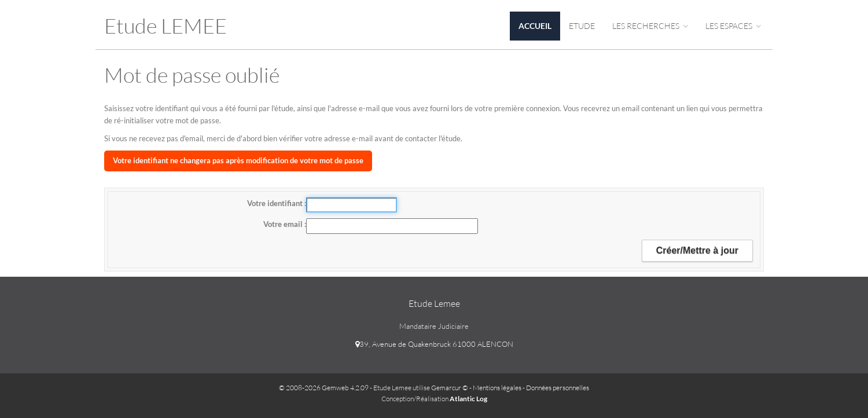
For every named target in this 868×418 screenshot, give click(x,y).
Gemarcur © (450, 388)
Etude (582, 26)
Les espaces (733, 26)
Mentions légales (497, 388)
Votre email (284, 224)
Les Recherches (650, 26)
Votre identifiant (276, 203)
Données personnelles (558, 388)
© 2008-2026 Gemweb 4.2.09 (324, 388)
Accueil (535, 26)
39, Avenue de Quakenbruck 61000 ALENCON (434, 344)
